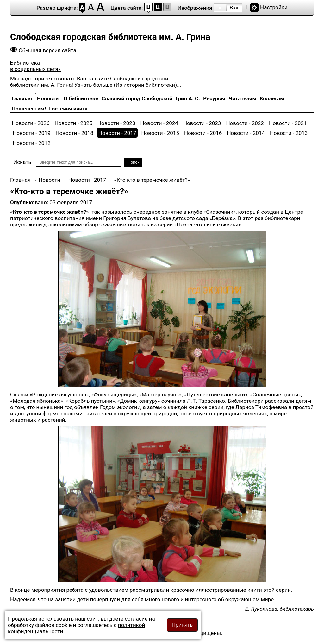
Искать (22, 162)
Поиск (133, 162)
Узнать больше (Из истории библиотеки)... (128, 85)
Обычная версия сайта (47, 50)
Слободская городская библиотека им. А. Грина (110, 37)
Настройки (274, 7)
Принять (182, 625)
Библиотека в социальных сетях (35, 66)
